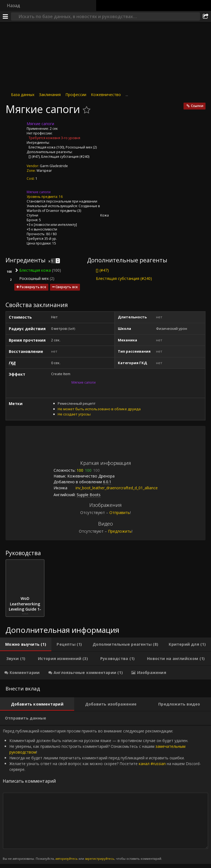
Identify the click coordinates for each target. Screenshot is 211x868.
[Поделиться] (206, 16)
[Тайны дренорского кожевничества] (43, 179)
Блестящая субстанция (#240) (65, 157)
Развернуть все (33, 287)
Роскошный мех (79, 147)
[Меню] (5, 16)
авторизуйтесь (67, 859)
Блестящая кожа (42, 147)
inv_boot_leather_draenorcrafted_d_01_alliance (113, 488)
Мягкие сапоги (39, 192)
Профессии (76, 95)
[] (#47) (34, 157)
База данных (23, 95)
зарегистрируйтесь (100, 859)
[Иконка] (15, 128)
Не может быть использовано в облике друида (99, 409)
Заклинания (50, 95)
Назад (13, 5)
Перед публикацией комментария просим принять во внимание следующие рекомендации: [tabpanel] (105, 795)
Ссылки (197, 106)
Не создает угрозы (74, 414)
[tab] (26, 644)
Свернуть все (67, 287)
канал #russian (152, 764)
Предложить (120, 531)
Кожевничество (106, 95)
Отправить (120, 512)
